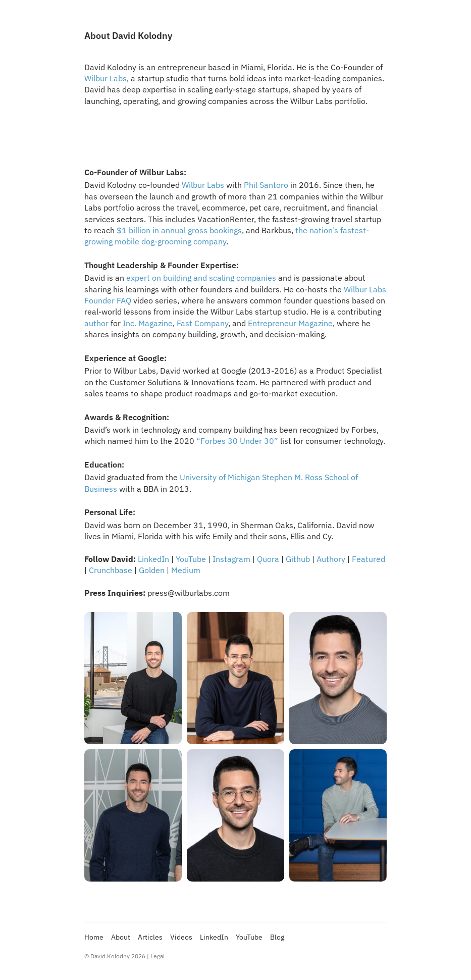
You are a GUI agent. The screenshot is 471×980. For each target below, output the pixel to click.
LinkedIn (153, 559)
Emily (222, 536)
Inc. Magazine (148, 323)
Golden (152, 570)
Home (94, 937)
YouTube (191, 559)
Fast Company (202, 323)
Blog (277, 937)
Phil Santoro (266, 185)
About (121, 937)
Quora (268, 559)
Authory (331, 559)
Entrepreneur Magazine (290, 323)
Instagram (231, 559)
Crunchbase (111, 570)
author (96, 323)
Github (298, 559)
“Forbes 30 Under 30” (237, 441)
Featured (369, 559)
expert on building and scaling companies (201, 278)
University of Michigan (220, 477)
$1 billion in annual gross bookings (179, 230)
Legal (158, 956)
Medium (186, 570)
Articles (150, 937)
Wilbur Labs (106, 78)
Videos (181, 937)
